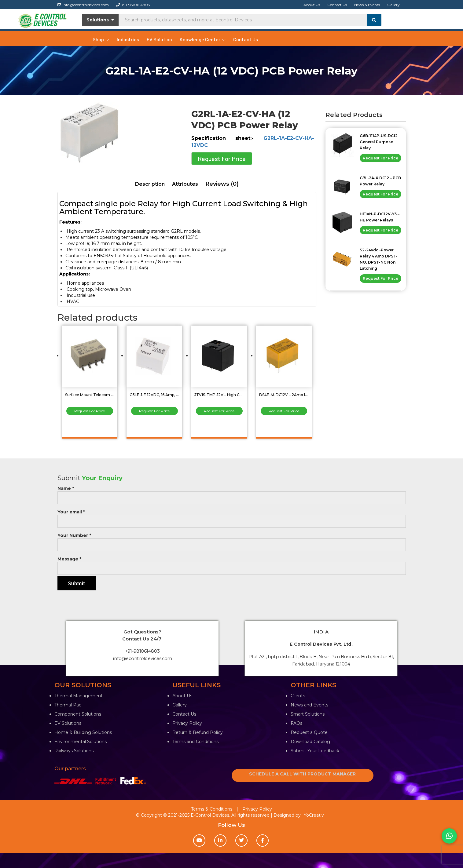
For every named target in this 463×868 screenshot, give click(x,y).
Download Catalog (310, 742)
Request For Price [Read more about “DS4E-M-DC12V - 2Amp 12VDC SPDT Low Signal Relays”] (284, 411)
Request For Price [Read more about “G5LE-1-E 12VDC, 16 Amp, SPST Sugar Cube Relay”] (154, 411)
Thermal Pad (68, 705)
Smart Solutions (308, 714)
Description (150, 184)
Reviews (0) (222, 184)
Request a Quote (309, 732)
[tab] (150, 184)
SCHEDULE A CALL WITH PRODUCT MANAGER (302, 774)
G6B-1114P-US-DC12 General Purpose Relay (379, 142)
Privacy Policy (187, 723)
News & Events (367, 5)
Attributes (185, 184)
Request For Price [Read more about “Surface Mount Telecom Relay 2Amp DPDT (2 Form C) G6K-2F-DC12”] (90, 411)
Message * (232, 564)
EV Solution (159, 39)
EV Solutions (68, 723)
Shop (101, 39)
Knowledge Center (203, 39)
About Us (312, 5)
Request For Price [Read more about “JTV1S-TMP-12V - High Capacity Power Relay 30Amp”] (219, 411)
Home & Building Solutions (83, 732)
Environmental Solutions (81, 742)
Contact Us (337, 5)
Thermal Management (79, 696)
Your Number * (232, 540)
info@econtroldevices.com (83, 5)
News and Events (309, 705)
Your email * (232, 517)
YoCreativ (314, 815)
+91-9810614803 (133, 5)
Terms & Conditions (212, 809)
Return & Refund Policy (198, 732)
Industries (128, 39)
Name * (232, 493)
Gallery (393, 5)
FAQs (296, 723)
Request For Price (222, 159)
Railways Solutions (74, 751)
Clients (298, 696)
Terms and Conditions (195, 742)
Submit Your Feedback (315, 751)
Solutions (100, 20)
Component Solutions (78, 714)
